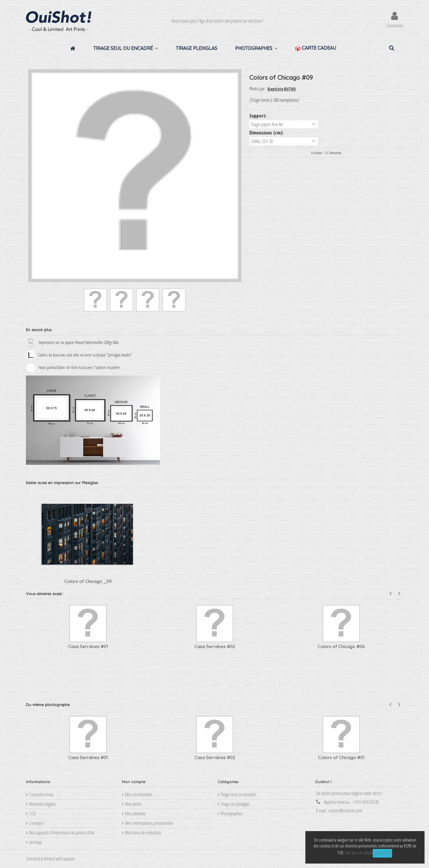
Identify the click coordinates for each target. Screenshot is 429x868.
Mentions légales (42, 804)
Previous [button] (390, 593)
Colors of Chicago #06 (341, 646)
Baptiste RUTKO (282, 89)
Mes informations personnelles (149, 823)
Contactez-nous (41, 795)
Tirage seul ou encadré (238, 795)
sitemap (35, 842)
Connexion (395, 25)
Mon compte (134, 782)
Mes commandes (139, 795)
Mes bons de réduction (143, 833)
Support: (259, 116)
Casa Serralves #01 (88, 646)
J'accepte (382, 853)
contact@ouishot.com (345, 811)
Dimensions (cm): (267, 133)
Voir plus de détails (359, 853)
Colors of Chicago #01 (341, 757)
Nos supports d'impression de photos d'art (62, 833)
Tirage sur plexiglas (235, 804)
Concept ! (37, 823)
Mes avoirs (133, 804)
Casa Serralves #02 (215, 646)
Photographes (231, 814)
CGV (32, 814)
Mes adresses (135, 814)
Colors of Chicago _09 (88, 581)
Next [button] (399, 593)
